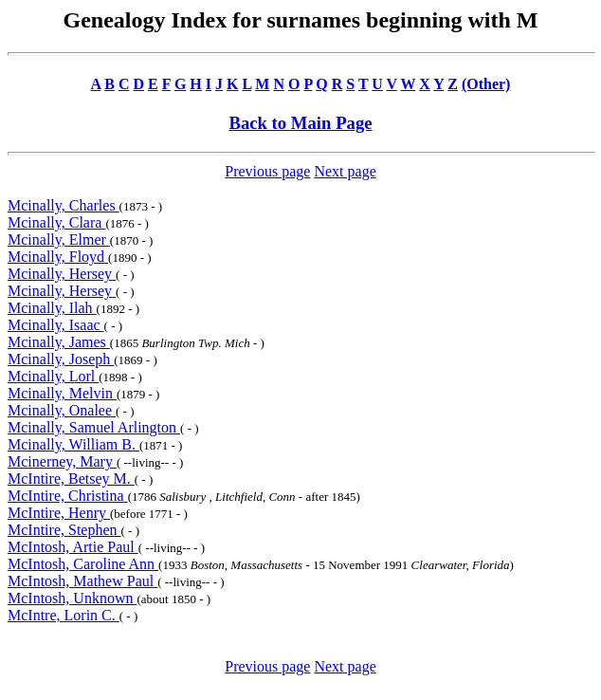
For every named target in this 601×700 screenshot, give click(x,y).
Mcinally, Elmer (59, 239)
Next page (345, 171)
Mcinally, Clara (56, 222)
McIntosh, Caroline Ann (83, 564)
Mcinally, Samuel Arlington (94, 427)
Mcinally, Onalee (62, 410)
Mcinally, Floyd (58, 257)
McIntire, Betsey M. (71, 479)
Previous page (267, 171)
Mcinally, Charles (64, 205)
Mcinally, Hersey (62, 274)
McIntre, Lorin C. (64, 615)
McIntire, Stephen (64, 530)
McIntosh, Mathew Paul (82, 581)
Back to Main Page (300, 123)
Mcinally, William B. (73, 444)
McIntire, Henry (59, 513)
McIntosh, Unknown (72, 598)
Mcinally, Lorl (53, 376)
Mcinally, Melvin (62, 393)
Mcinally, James (59, 342)
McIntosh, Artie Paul (73, 547)
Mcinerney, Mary (62, 461)
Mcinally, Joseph (61, 359)
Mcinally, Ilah (52, 308)
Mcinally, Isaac (56, 325)
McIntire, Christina (68, 496)
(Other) (486, 84)
